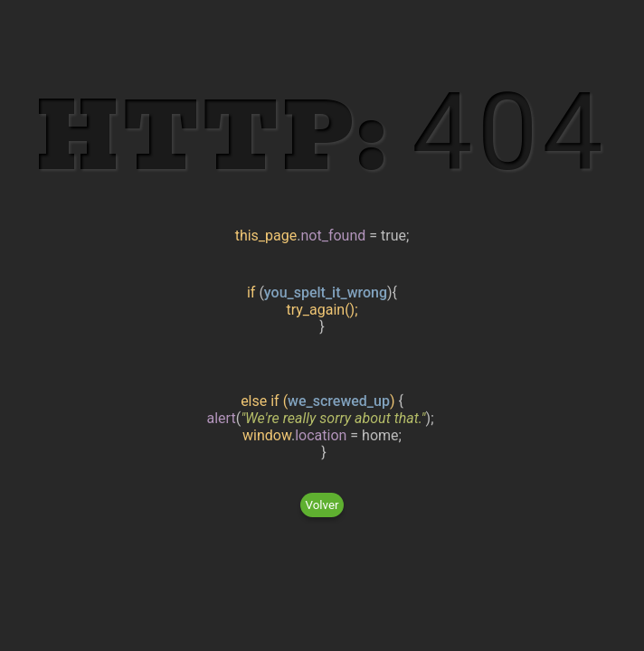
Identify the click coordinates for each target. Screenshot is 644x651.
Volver (322, 505)
